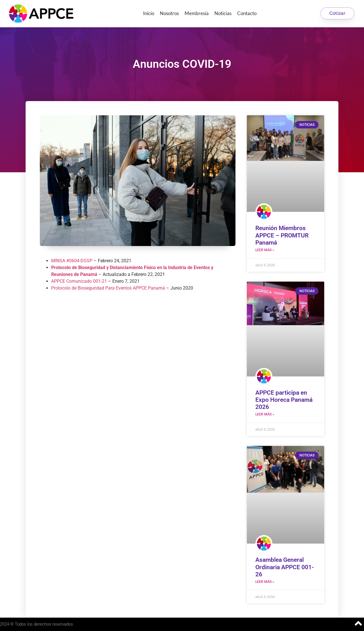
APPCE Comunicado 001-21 (79, 281)
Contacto (247, 13)
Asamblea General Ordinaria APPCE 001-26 (285, 567)
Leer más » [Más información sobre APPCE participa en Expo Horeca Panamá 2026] (265, 414)
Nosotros (169, 13)
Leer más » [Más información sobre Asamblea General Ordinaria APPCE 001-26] (265, 582)
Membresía (197, 13)
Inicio (149, 13)
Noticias (223, 13)
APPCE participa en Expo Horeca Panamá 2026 (284, 400)
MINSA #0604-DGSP (72, 261)
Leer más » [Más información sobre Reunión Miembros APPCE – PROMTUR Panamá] (265, 250)
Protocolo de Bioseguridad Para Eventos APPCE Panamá (108, 288)
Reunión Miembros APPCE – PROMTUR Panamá (282, 235)
